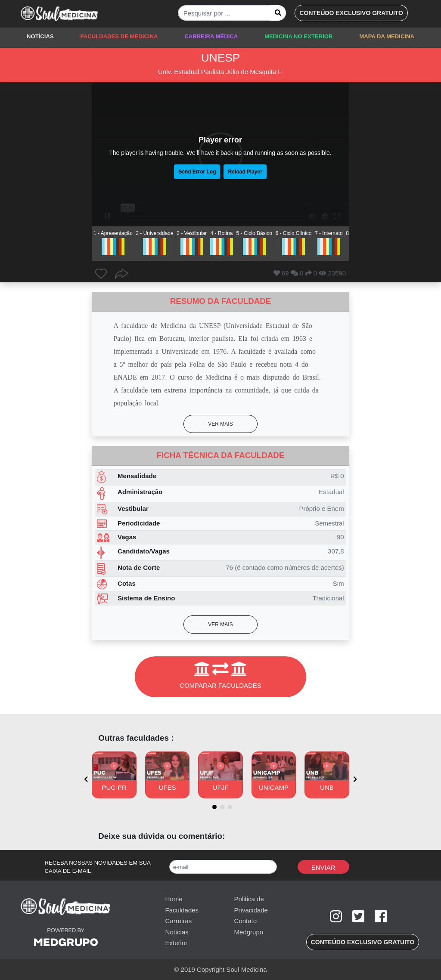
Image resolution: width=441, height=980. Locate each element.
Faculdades (182, 910)
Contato (246, 921)
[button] (351, 13)
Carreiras (179, 921)
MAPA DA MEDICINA (387, 36)
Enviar (323, 867)
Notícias (177, 932)
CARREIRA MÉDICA (211, 36)
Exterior (177, 943)
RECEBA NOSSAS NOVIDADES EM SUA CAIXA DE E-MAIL (98, 867)
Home (174, 899)
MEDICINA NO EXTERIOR (298, 36)
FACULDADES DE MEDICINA (119, 36)
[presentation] (86, 779)
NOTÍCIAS (40, 36)
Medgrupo (249, 932)
